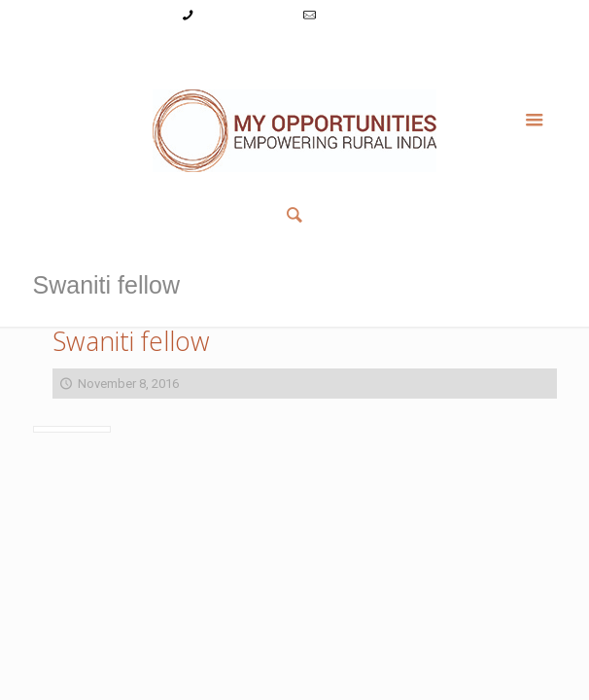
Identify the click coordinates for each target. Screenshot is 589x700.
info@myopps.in (365, 15)
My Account (146, 52)
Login (208, 52)
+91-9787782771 (245, 15)
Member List (440, 52)
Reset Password (345, 52)
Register (261, 52)
